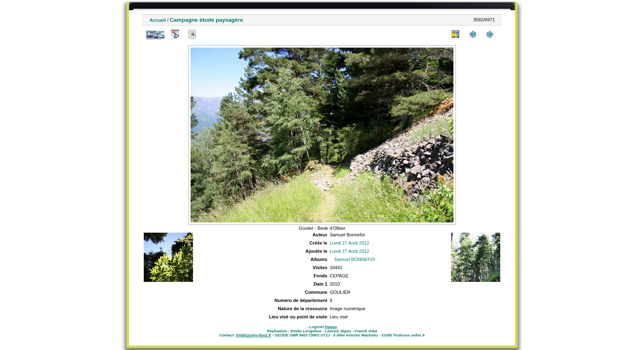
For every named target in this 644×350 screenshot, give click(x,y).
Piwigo (331, 327)
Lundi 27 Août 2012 (350, 243)
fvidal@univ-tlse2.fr (253, 335)
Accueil (158, 20)
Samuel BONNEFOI (355, 259)
